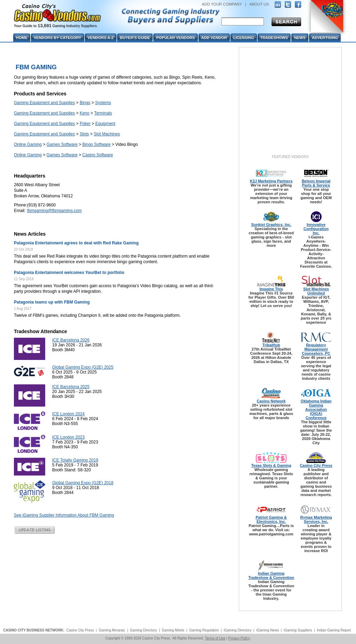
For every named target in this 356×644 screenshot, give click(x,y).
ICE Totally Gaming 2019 (75, 460)
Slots (84, 134)
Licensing (244, 38)
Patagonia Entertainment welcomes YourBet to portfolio (69, 273)
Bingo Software (96, 144)
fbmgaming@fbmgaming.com (54, 211)
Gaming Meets (173, 630)
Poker (85, 124)
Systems (103, 103)
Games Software (62, 144)
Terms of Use (215, 638)
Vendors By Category (58, 38)
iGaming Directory (237, 630)
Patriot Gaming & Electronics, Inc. (271, 519)
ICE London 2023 (68, 437)
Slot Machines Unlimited (316, 291)
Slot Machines (107, 134)
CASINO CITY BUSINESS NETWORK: (34, 630)
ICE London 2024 (68, 414)
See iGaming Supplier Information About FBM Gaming (64, 515)
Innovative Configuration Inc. (316, 229)
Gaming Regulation (204, 630)
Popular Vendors (175, 38)
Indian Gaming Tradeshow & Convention (271, 575)
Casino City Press (316, 465)
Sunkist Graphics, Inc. (271, 225)
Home (22, 38)
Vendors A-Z (101, 38)
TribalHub (271, 345)
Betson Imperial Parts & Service (316, 183)
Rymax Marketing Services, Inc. (316, 519)
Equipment (105, 124)
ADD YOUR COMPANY (222, 4)
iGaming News (268, 630)
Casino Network (271, 401)
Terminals (103, 113)
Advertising (325, 38)
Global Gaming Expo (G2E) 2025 (83, 367)
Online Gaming (28, 144)
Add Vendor (214, 38)
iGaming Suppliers (298, 630)
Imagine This (271, 289)
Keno (84, 113)
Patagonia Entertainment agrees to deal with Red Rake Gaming (76, 243)
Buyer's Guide (135, 38)
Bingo (85, 103)
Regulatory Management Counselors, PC (316, 349)
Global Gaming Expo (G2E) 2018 (83, 483)
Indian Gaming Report (334, 630)
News (300, 38)
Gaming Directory (144, 630)
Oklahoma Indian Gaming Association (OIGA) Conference (316, 409)
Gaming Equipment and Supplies (44, 103)
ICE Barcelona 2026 (71, 340)
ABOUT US (259, 4)
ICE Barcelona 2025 (71, 387)
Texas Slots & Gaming (271, 465)
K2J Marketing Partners (271, 181)
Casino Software (98, 155)
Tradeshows (274, 38)
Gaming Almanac (112, 630)
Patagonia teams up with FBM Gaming (52, 302)
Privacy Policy (239, 638)
